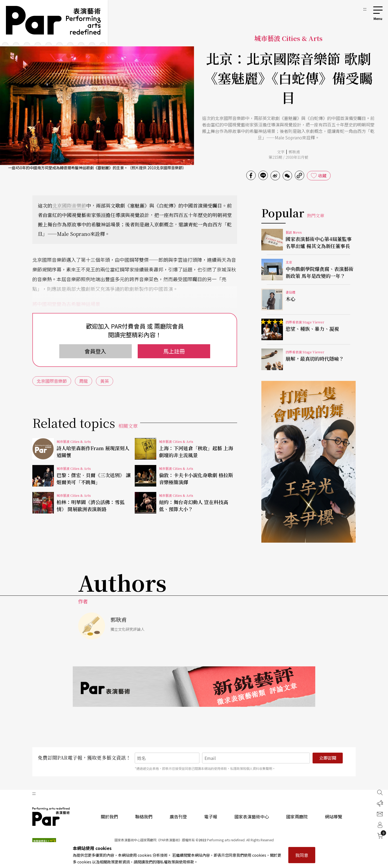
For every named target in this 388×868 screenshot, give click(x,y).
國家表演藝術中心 (252, 817)
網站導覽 (334, 817)
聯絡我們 (144, 817)
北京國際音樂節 (69, 205)
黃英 (105, 381)
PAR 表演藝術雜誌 (51, 817)
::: (365, 9)
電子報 (211, 817)
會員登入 (95, 351)
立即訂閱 (328, 758)
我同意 (302, 855)
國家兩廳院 (297, 817)
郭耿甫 (294, 152)
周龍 (84, 381)
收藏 (322, 175)
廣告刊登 (178, 817)
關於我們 (109, 817)
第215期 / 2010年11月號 (288, 157)
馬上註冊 (174, 351)
